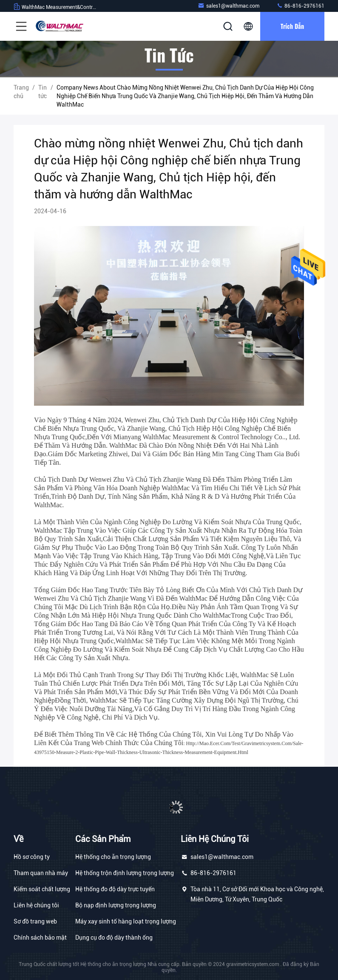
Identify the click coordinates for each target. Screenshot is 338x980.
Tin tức (43, 92)
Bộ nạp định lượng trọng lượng (116, 905)
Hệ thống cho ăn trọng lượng (113, 857)
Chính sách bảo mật (40, 938)
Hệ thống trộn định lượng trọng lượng (125, 873)
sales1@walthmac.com (229, 6)
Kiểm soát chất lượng (42, 889)
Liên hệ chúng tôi (36, 905)
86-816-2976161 (300, 6)
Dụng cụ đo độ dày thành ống (114, 938)
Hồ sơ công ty (32, 857)
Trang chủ (21, 92)
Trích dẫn (292, 26)
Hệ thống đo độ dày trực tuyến (115, 889)
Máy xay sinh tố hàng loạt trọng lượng (126, 921)
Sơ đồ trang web (35, 921)
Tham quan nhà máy (41, 873)
